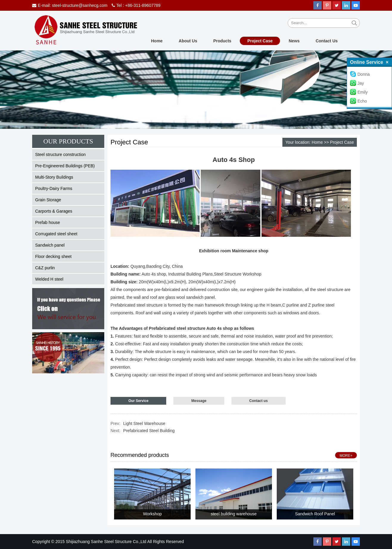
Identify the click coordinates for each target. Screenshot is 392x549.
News (294, 41)
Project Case (260, 41)
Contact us (259, 401)
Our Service (138, 401)
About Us (188, 41)
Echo (358, 101)
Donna (360, 74)
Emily (359, 92)
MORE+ (346, 456)
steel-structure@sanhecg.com (80, 5)
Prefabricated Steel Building (149, 431)
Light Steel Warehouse (144, 423)
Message (199, 401)
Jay (357, 83)
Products (222, 41)
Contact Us (327, 41)
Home (157, 41)
